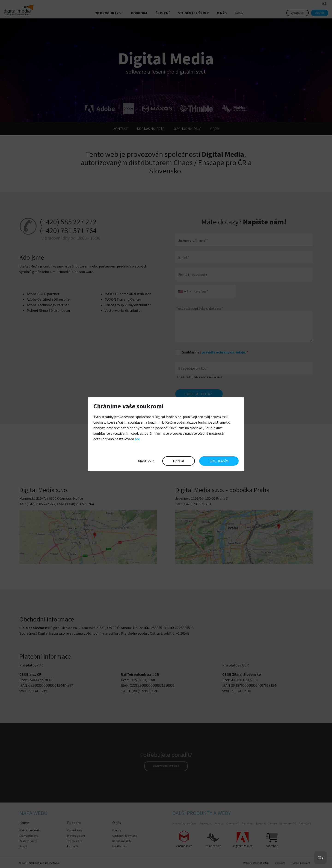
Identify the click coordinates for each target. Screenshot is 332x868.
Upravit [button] (179, 461)
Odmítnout (145, 461)
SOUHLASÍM (219, 461)
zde (137, 439)
